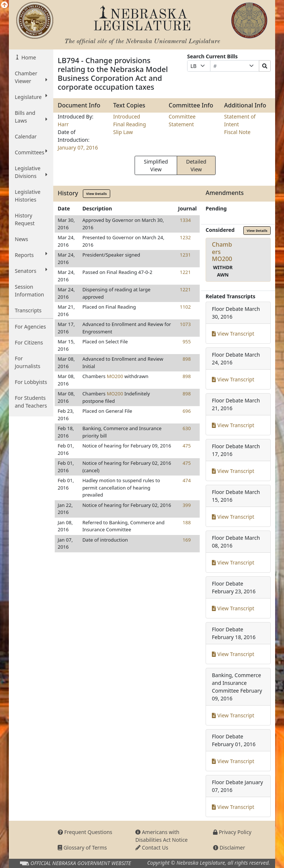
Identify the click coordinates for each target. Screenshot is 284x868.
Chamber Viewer (31, 77)
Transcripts (28, 310)
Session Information (29, 291)
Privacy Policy (232, 832)
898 (187, 359)
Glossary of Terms (82, 848)
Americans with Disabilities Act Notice (162, 836)
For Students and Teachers (31, 402)
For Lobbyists (31, 382)
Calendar (26, 136)
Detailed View (196, 165)
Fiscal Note (237, 132)
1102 (185, 307)
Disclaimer (229, 848)
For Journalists (28, 362)
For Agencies (30, 327)
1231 (185, 255)
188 (187, 522)
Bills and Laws (31, 117)
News (21, 239)
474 (187, 480)
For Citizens (29, 342)
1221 (185, 272)
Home (28, 57)
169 (187, 540)
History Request (25, 219)
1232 (185, 237)
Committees (31, 152)
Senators (31, 271)
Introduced (127, 116)
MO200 (115, 376)
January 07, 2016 (78, 147)
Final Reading (130, 124)
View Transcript (233, 334)
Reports (31, 255)
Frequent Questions (85, 832)
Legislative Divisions (31, 172)
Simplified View (156, 165)
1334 (185, 220)
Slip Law (123, 132)
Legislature (31, 97)
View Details (97, 194)
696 (187, 411)
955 (187, 342)
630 (187, 428)
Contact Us (152, 848)
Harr (63, 124)
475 (187, 446)
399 (187, 505)
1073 (185, 324)
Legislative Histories (28, 196)
